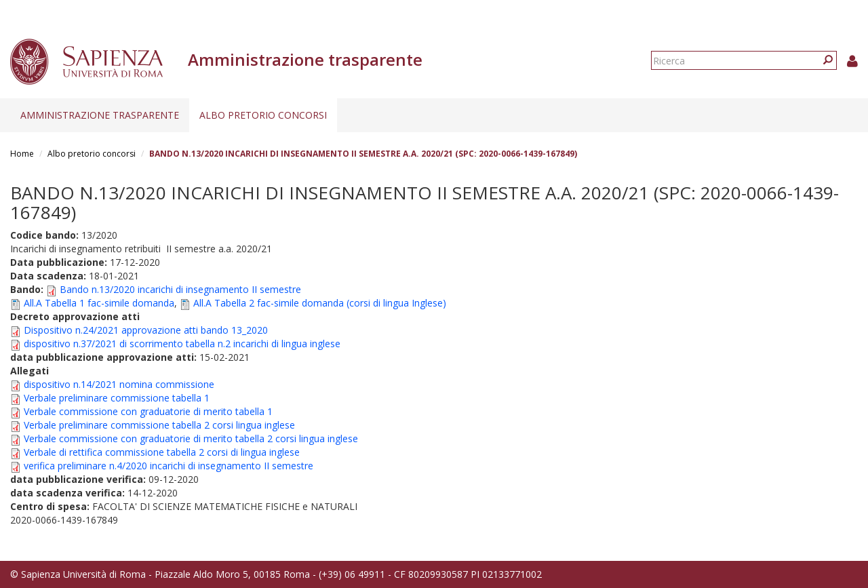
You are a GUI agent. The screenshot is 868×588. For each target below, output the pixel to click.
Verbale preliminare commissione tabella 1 (117, 398)
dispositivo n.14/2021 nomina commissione (119, 384)
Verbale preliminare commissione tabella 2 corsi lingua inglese (159, 425)
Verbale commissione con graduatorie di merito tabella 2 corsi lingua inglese (191, 438)
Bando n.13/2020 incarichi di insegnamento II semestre (180, 289)
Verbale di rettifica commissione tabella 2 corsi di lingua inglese (162, 452)
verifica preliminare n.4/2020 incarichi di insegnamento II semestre (169, 466)
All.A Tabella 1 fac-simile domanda (99, 303)
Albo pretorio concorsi (263, 115)
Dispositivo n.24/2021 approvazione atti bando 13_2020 (146, 330)
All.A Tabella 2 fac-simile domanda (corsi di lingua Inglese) (320, 303)
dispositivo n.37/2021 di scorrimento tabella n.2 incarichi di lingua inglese (182, 344)
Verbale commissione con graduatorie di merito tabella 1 (148, 411)
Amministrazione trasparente (100, 115)
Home (22, 154)
